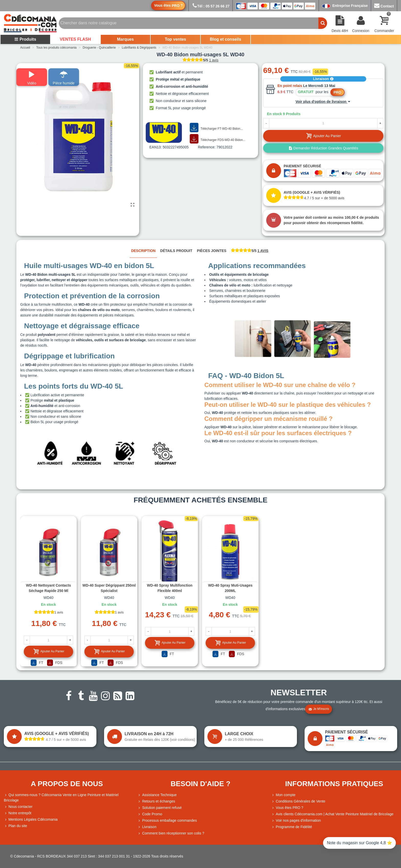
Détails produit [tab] (176, 251)
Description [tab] (143, 251)
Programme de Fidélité (292, 827)
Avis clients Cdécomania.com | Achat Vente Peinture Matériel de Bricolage (332, 814)
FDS (55, 663)
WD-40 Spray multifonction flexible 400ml (170, 588)
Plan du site (15, 826)
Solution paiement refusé (160, 808)
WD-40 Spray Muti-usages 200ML (230, 588)
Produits (25, 39)
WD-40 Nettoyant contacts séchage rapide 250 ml (49, 588)
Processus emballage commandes (167, 821)
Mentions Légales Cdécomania (31, 820)
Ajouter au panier (49, 651)
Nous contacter (18, 807)
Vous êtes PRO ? (289, 808)
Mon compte (283, 795)
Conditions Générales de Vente (298, 801)
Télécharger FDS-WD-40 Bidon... (218, 139)
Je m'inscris (319, 709)
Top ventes (175, 39)
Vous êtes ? (168, 6)
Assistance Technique (157, 795)
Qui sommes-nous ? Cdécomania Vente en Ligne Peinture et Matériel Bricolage (61, 797)
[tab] (250, 251)
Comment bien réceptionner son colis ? (171, 833)
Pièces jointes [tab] (212, 251)
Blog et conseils (226, 39)
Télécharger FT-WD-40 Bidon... (216, 128)
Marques (125, 39)
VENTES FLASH (75, 39)
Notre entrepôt (18, 813)
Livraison (323, 79)
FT (37, 663)
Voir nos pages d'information (296, 821)
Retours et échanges (156, 801)
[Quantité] (323, 123)
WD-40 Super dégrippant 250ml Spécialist (109, 588)
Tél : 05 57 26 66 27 (211, 6)
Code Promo (150, 814)
